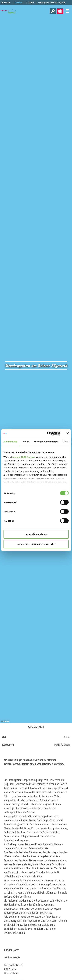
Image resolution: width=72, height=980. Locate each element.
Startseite (18, 3)
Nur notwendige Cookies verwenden (36, 544)
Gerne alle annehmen (36, 534)
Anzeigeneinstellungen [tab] (46, 442)
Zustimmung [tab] (10, 442)
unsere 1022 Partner (24, 457)
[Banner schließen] (68, 433)
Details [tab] (25, 442)
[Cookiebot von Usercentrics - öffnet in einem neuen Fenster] (47, 434)
